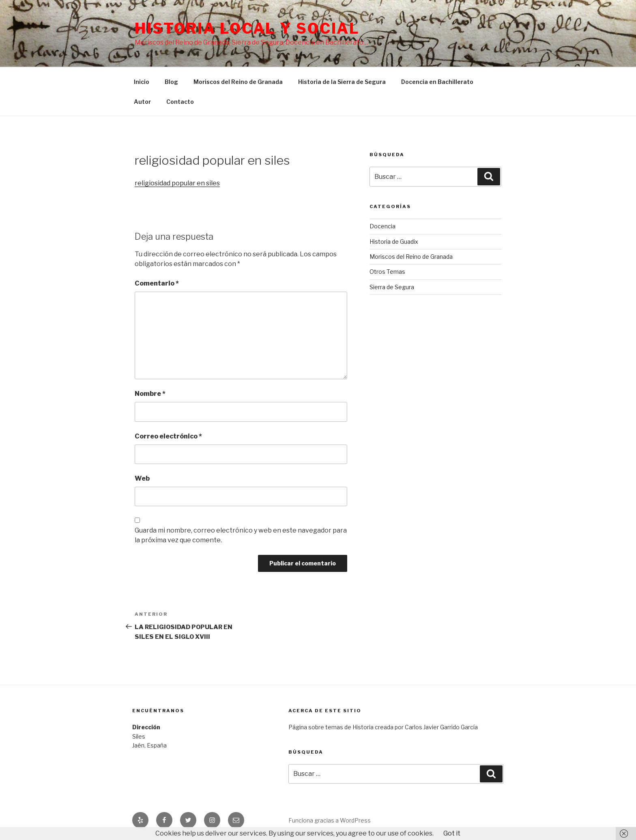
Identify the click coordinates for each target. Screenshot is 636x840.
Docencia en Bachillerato (437, 82)
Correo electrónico (168, 436)
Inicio (142, 82)
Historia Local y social (247, 28)
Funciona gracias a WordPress (330, 820)
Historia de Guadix (394, 242)
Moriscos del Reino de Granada (238, 82)
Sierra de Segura (392, 287)
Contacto (180, 102)
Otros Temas (387, 272)
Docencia (382, 226)
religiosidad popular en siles (177, 183)
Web (142, 478)
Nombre (150, 394)
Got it (452, 833)
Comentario (157, 283)
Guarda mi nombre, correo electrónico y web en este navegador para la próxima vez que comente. (241, 535)
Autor (142, 102)
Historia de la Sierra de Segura (342, 82)
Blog (171, 82)
